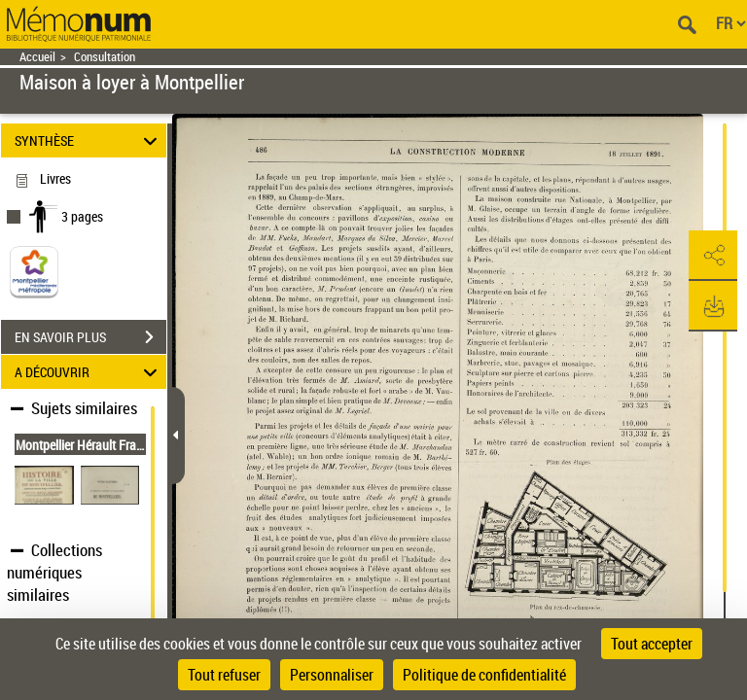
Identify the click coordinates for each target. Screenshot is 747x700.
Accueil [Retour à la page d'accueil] (37, 57)
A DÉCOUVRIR (89, 372)
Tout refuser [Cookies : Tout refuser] (224, 675)
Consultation (105, 57)
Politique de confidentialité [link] (484, 675)
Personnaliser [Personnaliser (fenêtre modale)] (332, 675)
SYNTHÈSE (89, 140)
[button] (713, 256)
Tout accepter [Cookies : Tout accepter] (652, 644)
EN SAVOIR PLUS (90, 337)
